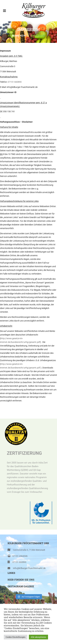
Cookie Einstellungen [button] (16, 637)
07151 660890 (15, 82)
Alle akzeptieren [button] (38, 637)
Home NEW (19, 36)
